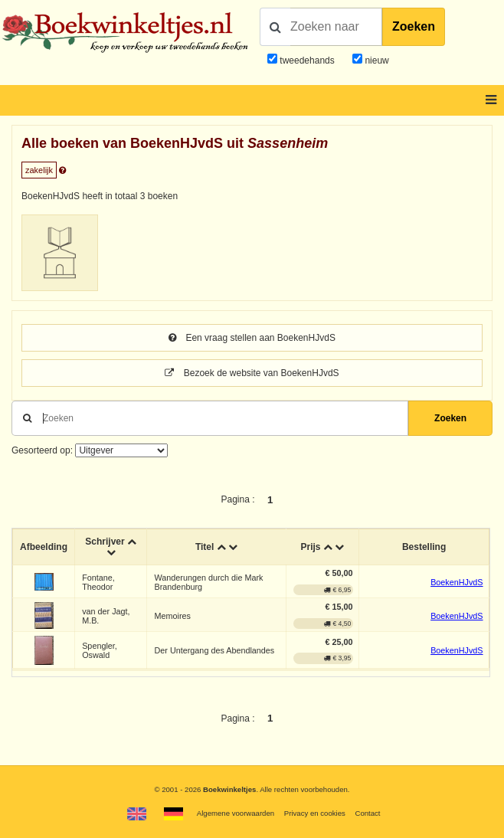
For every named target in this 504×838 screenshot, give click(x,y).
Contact (367, 813)
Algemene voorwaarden (236, 813)
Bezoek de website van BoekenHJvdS (252, 373)
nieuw (376, 61)
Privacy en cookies (315, 813)
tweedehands (307, 61)
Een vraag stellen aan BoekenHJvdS (252, 338)
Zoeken (414, 26)
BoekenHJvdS (457, 582)
